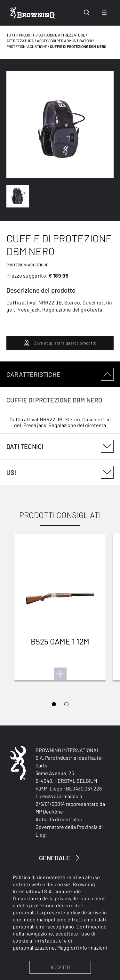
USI (60, 472)
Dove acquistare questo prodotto (60, 343)
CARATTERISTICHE (60, 374)
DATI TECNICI (60, 446)
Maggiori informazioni (82, 948)
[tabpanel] (60, 397)
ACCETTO (60, 967)
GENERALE (60, 858)
